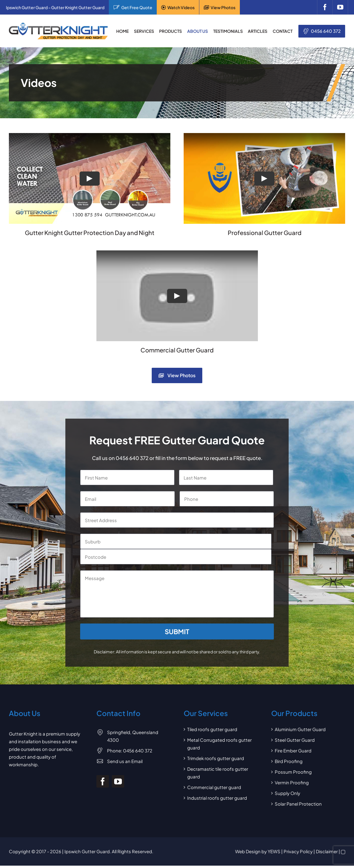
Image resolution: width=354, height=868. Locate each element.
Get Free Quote (137, 7)
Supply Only (287, 793)
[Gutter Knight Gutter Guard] (58, 25)
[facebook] (325, 7)
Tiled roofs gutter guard (212, 729)
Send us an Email (125, 761)
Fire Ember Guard (293, 750)
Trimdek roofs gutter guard (216, 758)
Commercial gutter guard (214, 787)
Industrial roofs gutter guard (217, 798)
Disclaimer (327, 851)
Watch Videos (181, 7)
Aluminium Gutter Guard (300, 729)
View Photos (223, 7)
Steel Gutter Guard (295, 740)
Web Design (248, 851)
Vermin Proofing (292, 782)
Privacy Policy (298, 851)
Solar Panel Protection (298, 804)
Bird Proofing (289, 761)
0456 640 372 (326, 31)
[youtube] (340, 7)
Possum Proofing (293, 772)
